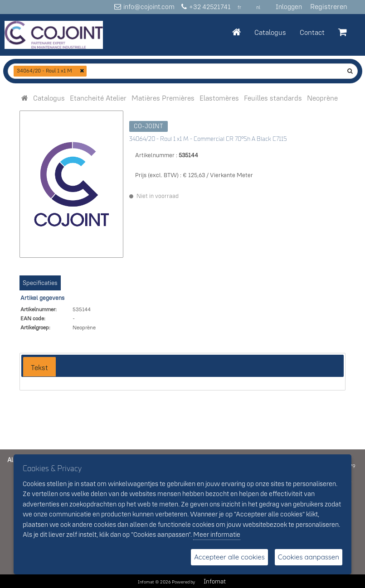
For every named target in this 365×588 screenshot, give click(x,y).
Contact (312, 32)
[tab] (39, 367)
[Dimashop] (54, 35)
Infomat (215, 581)
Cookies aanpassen (309, 557)
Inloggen (289, 7)
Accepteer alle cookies (229, 557)
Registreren (329, 6)
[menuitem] (49, 98)
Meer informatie (217, 534)
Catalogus (270, 32)
